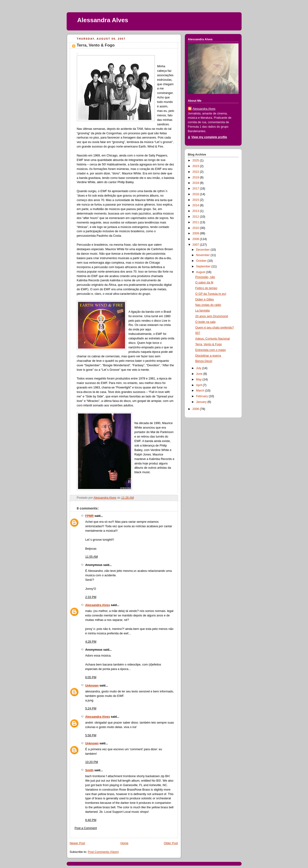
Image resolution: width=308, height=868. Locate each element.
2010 (196, 228)
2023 (196, 166)
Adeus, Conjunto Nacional (213, 339)
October (202, 261)
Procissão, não (205, 277)
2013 (196, 211)
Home (124, 843)
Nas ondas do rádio (208, 305)
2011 (196, 222)
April (199, 385)
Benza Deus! (204, 361)
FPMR (90, 516)
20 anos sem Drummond (212, 316)
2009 (196, 233)
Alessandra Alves (103, 20)
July (199, 368)
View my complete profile (209, 137)
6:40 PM (91, 820)
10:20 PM (92, 762)
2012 (196, 217)
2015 (196, 200)
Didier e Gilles (204, 299)
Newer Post (77, 843)
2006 (196, 409)
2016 (196, 194)
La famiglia (202, 311)
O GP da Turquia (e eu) (211, 294)
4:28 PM (91, 642)
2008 (196, 239)
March (201, 391)
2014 (196, 205)
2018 (196, 183)
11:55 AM (92, 557)
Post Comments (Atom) (103, 852)
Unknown (92, 686)
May (199, 379)
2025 (196, 160)
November (203, 255)
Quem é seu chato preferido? (215, 328)
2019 (196, 177)
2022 (196, 172)
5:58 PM (91, 735)
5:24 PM (91, 708)
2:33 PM (91, 597)
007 (198, 333)
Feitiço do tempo (206, 288)
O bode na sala (205, 322)
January (202, 402)
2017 (196, 189)
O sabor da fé (204, 282)
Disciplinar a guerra (208, 356)
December (203, 250)
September (204, 266)
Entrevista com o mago (210, 350)
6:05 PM (91, 677)
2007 (196, 245)
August (201, 272)
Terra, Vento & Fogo (208, 344)
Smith (89, 770)
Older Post (171, 843)
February (202, 396)
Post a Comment (86, 828)
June (200, 374)
